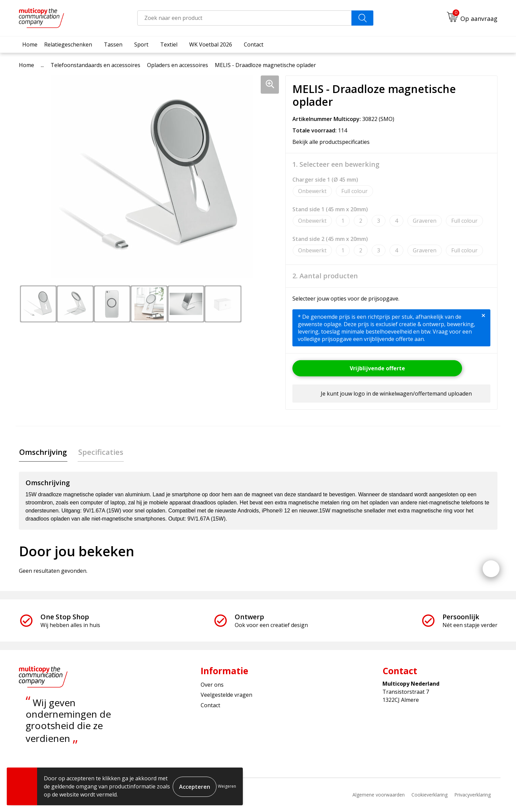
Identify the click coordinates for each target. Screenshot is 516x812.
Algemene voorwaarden (379, 795)
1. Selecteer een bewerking (336, 164)
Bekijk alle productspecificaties (333, 142)
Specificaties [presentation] (99, 452)
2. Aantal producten (325, 276)
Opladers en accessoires (178, 65)
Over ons (212, 685)
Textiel (169, 44)
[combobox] (245, 18)
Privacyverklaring (472, 795)
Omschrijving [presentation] (43, 452)
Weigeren (227, 786)
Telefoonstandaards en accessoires (95, 65)
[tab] (43, 452)
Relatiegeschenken (68, 44)
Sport (141, 44)
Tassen (113, 44)
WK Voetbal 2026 (211, 44)
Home (30, 44)
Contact (254, 44)
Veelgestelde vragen (226, 695)
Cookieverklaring (429, 795)
